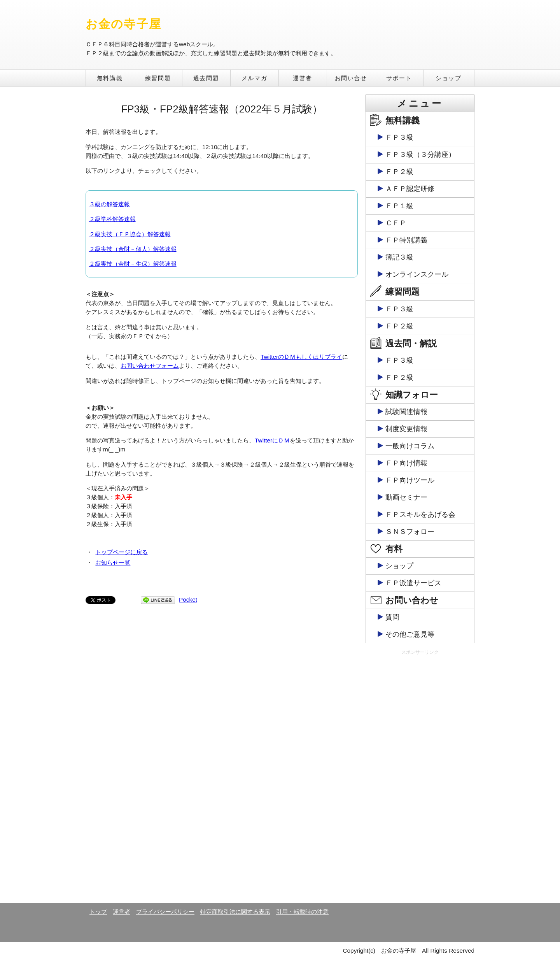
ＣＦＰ (396, 223)
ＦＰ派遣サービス (413, 583)
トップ (98, 912)
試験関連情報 (406, 412)
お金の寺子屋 (123, 24)
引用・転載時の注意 (302, 912)
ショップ (448, 78)
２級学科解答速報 (112, 219)
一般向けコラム (410, 446)
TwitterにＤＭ (272, 440)
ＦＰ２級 (399, 172)
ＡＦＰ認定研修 (410, 189)
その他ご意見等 (410, 634)
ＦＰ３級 (399, 137)
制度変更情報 (406, 429)
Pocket (188, 600)
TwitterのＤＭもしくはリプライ (301, 357)
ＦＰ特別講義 (406, 240)
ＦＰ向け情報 (406, 463)
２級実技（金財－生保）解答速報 (133, 264)
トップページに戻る (122, 552)
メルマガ (254, 78)
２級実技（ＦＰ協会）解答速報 (130, 234)
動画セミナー (406, 497)
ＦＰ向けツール (410, 480)
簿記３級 (399, 257)
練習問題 (158, 78)
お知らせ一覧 (113, 563)
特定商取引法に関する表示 (235, 912)
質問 (392, 617)
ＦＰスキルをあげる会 (420, 514)
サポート (399, 78)
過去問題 (206, 78)
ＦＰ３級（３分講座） (420, 154)
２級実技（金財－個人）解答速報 (133, 249)
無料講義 (110, 78)
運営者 (303, 78)
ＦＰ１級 (399, 206)
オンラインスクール (417, 274)
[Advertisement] (420, 779)
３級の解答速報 (109, 204)
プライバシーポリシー (165, 912)
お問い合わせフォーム (150, 366)
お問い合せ (351, 78)
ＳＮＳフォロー (410, 532)
